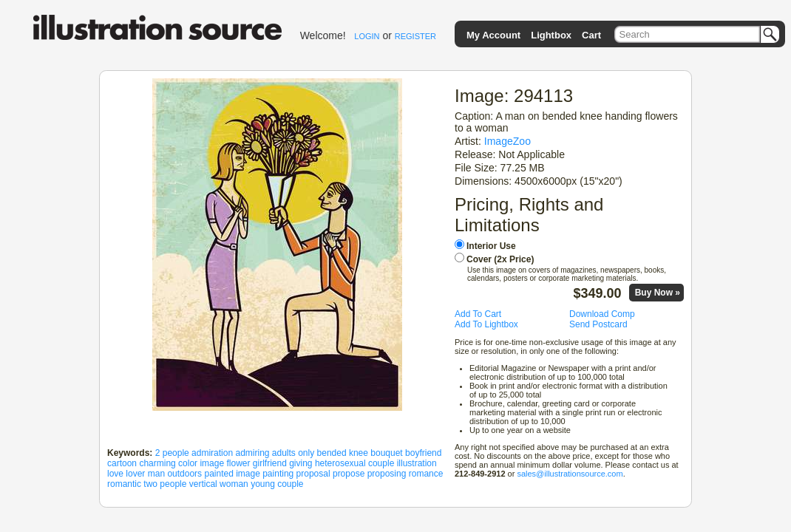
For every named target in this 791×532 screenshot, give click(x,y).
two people (165, 484)
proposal (313, 474)
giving (301, 463)
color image (201, 463)
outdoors (184, 474)
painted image (232, 474)
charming (157, 463)
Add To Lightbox (486, 324)
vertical (203, 484)
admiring (252, 453)
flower (238, 463)
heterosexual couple (354, 463)
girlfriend (270, 463)
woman (234, 484)
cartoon (122, 463)
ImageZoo (507, 141)
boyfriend (423, 453)
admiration (212, 453)
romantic (124, 484)
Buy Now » (658, 293)
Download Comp (602, 314)
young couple (277, 484)
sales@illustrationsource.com (570, 474)
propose (349, 474)
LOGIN (367, 36)
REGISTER (415, 36)
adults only (293, 453)
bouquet (386, 453)
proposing (387, 474)
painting (278, 474)
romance (426, 474)
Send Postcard (598, 324)
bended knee (343, 453)
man (156, 474)
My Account (493, 35)
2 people (172, 453)
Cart (591, 35)
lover (135, 474)
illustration (417, 463)
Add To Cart (478, 314)
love (115, 474)
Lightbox (551, 35)
